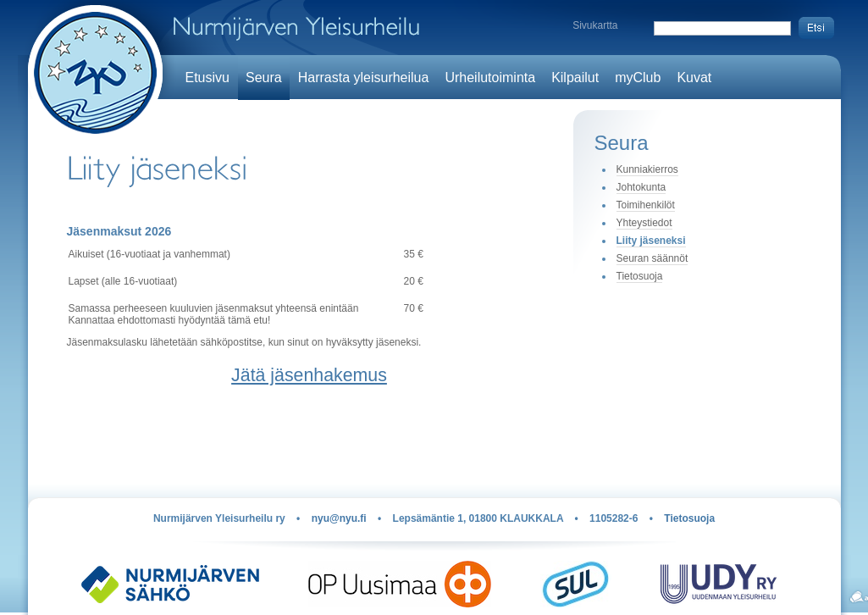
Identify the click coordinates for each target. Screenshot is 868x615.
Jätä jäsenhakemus (309, 375)
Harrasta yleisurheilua (364, 78)
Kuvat (694, 78)
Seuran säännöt (652, 258)
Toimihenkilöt (646, 205)
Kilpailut (575, 78)
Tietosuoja (640, 276)
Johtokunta (641, 187)
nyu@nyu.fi (339, 518)
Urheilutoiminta (490, 78)
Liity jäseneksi (651, 241)
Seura (264, 78)
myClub (638, 78)
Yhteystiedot (644, 223)
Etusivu (207, 78)
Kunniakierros (647, 169)
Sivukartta (595, 25)
